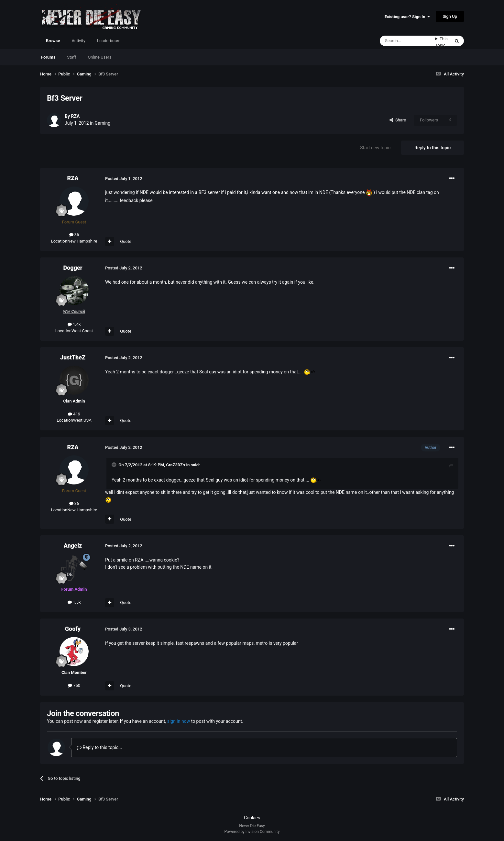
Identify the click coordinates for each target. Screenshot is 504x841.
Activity (78, 41)
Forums (48, 57)
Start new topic (375, 148)
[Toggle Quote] (115, 465)
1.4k (74, 324)
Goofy (73, 629)
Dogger (73, 268)
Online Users (99, 57)
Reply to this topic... (99, 747)
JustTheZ (73, 357)
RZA (75, 116)
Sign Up (450, 16)
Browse (53, 44)
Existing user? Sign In (407, 17)
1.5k (74, 602)
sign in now (179, 721)
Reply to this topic (433, 148)
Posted (124, 179)
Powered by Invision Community (252, 832)
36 (74, 235)
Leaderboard (109, 41)
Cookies (252, 818)
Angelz (73, 546)
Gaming (103, 123)
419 (74, 414)
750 (74, 685)
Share (398, 120)
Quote (126, 241)
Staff (71, 57)
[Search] (407, 41)
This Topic (441, 42)
